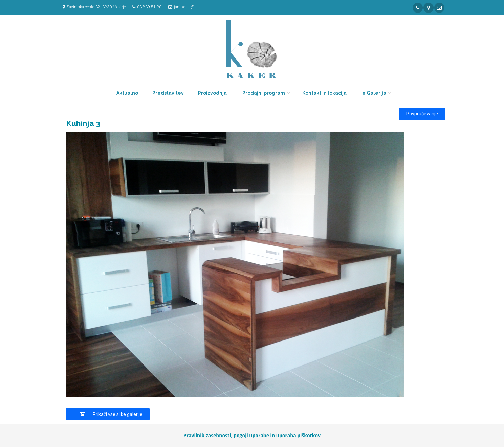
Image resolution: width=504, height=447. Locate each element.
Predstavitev (168, 93)
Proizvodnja (212, 93)
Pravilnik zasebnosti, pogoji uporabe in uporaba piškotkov (252, 435)
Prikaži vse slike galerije (108, 414)
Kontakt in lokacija (324, 93)
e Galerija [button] (374, 93)
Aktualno (127, 93)
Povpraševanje (422, 114)
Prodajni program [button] (264, 93)
